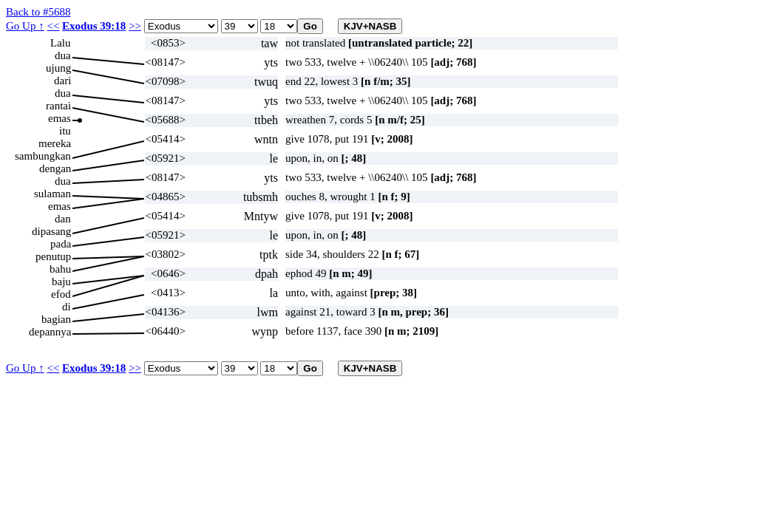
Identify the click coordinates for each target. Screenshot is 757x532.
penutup (53, 256)
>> (135, 26)
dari (62, 81)
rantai (58, 106)
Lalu (61, 43)
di (67, 307)
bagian (56, 319)
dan (63, 219)
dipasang (51, 231)
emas (60, 118)
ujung (58, 68)
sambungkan (43, 156)
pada (61, 244)
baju (61, 282)
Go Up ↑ (25, 26)
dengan (55, 168)
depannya (50, 332)
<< (53, 26)
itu (65, 131)
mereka (55, 143)
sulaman (52, 194)
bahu (60, 269)
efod (61, 294)
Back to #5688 (38, 12)
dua (63, 55)
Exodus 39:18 (94, 26)
